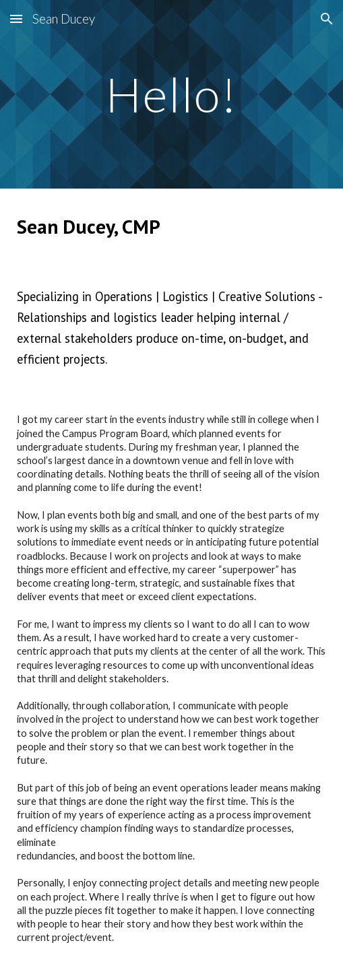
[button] (16, 19)
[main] (171, 95)
